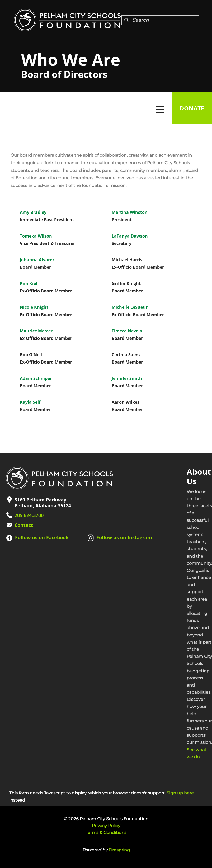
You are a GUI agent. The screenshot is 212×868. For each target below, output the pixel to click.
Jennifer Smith (127, 378)
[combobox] (160, 20)
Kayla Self (30, 402)
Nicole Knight (34, 307)
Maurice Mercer (36, 331)
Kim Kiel (29, 283)
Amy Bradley (33, 212)
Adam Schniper (36, 378)
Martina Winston (130, 212)
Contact (24, 525)
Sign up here (180, 793)
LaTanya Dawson (130, 236)
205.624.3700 (29, 515)
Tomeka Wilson (36, 236)
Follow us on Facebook (42, 537)
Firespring (119, 850)
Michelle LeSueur (130, 307)
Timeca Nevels (127, 331)
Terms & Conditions (106, 833)
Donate (192, 108)
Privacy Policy (106, 826)
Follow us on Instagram (124, 537)
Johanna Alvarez (37, 260)
